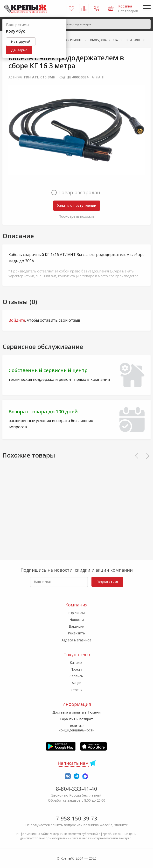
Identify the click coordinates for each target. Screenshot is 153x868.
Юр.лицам (76, 613)
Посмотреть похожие (77, 216)
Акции (76, 683)
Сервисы (76, 676)
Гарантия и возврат (76, 719)
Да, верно (19, 50)
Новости (77, 620)
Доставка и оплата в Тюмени (76, 712)
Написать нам (73, 763)
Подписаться (107, 582)
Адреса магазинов (76, 640)
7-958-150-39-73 (77, 818)
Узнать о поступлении (77, 205)
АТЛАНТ (98, 77)
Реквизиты (77, 633)
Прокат (76, 669)
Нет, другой (21, 42)
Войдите (17, 320)
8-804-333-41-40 (77, 789)
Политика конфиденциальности (77, 728)
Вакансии (76, 626)
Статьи (77, 690)
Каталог (76, 663)
